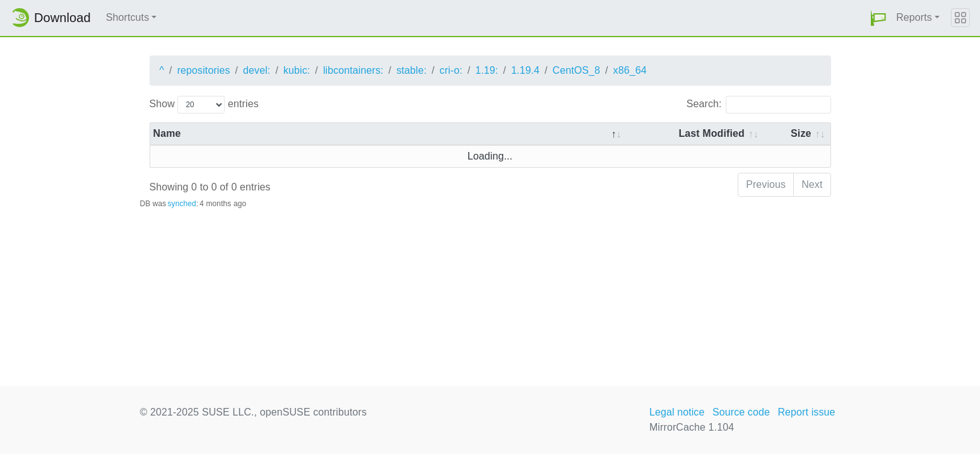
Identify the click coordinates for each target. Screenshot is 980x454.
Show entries (204, 105)
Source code (741, 412)
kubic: (297, 70)
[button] (878, 18)
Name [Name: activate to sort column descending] (167, 133)
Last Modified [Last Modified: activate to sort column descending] (711, 133)
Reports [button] (914, 17)
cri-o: (451, 70)
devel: (257, 70)
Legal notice (677, 412)
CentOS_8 (577, 70)
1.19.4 (525, 70)
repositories (204, 70)
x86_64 (630, 70)
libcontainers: (353, 70)
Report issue (806, 412)
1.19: (487, 70)
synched (181, 204)
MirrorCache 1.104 (692, 427)
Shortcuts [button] (128, 17)
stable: (411, 70)
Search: (759, 105)
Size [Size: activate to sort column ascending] (801, 133)
